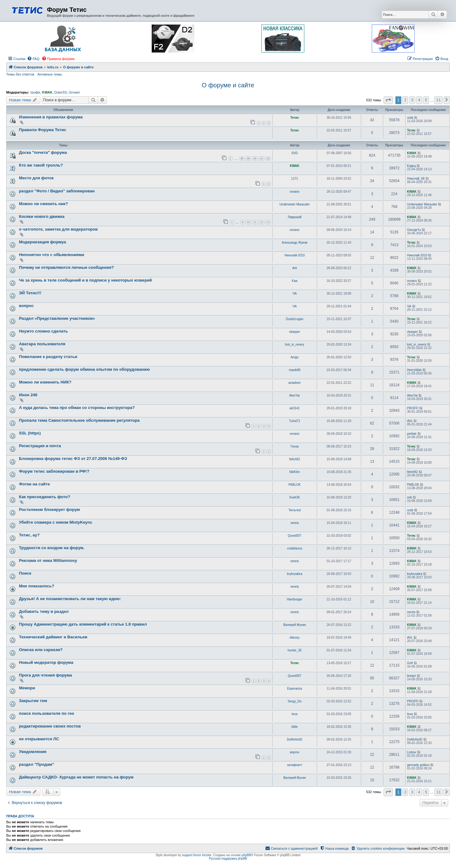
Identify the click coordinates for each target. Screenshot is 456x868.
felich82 (295, 459)
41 (261, 158)
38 (242, 158)
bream (412, 676)
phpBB (246, 855)
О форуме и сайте (228, 85)
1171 (295, 179)
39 (248, 158)
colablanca (295, 548)
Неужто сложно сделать (43, 331)
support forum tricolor (197, 855)
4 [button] (419, 100)
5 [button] (426, 100)
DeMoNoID (295, 739)
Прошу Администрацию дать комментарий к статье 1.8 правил (83, 624)
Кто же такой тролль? (41, 165)
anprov (295, 752)
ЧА (295, 294)
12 (261, 222)
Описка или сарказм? (41, 650)
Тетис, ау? (29, 535)
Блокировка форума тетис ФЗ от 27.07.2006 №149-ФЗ (73, 459)
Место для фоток (36, 178)
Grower (74, 92)
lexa (295, 714)
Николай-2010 (295, 255)
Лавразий (295, 217)
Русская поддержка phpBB (228, 859)
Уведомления (33, 752)
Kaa (295, 281)
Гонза (295, 446)
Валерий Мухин (295, 625)
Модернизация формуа (42, 242)
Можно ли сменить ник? (44, 204)
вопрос (26, 306)
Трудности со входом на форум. (52, 548)
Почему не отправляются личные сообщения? (66, 267)
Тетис (295, 118)
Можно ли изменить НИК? (45, 382)
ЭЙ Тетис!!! (30, 293)
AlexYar (295, 395)
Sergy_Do (295, 701)
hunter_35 (295, 650)
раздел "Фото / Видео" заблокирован (57, 191)
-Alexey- (295, 638)
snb (410, 497)
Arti (295, 268)
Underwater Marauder (295, 204)
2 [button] (405, 100)
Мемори (27, 688)
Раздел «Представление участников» (57, 318)
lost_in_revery (295, 344)
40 (255, 158)
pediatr (412, 434)
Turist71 (295, 421)
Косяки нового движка (42, 216)
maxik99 (295, 370)
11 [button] (438, 100)
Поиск (25, 573)
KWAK (47, 92)
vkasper (295, 332)
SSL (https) (30, 433)
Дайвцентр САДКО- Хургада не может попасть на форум (76, 777)
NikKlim (295, 472)
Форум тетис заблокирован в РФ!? (54, 471)
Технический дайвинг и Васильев (53, 637)
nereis (295, 523)
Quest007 (295, 536)
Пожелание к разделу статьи (48, 357)
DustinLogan (295, 319)
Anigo (295, 357)
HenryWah (415, 370)
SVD (295, 153)
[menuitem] (33, 59)
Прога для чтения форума (45, 675)
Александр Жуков (295, 243)
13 (268, 222)
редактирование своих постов (50, 726)
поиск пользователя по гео (47, 713)
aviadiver (295, 383)
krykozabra (295, 574)
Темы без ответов (20, 74)
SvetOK (295, 497)
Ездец (412, 166)
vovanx (295, 192)
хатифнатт (295, 765)
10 (248, 222)
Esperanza (295, 689)
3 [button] (412, 100)
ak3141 (295, 408)
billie (295, 727)
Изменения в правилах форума (51, 117)
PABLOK (295, 485)
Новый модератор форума (46, 662)
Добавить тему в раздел (44, 611)
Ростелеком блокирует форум (49, 510)
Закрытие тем (33, 701)
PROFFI (413, 408)
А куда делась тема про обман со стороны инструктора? (77, 408)
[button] (388, 100)
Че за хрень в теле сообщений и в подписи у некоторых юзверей (85, 280)
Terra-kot (295, 510)
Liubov (412, 752)
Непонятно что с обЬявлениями (52, 255)
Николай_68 (416, 179)
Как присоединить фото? (45, 497)
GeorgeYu (414, 230)
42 (268, 158)
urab (410, 118)
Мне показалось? (37, 586)
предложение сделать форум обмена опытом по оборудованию (84, 369)
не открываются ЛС (39, 739)
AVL (410, 421)
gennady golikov (418, 765)
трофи (35, 92)
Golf (410, 663)
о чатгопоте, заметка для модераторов (58, 229)
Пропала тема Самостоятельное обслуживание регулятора (79, 420)
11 (255, 222)
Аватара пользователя (42, 344)
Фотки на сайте (35, 484)
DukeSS (61, 92)
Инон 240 (28, 395)
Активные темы (50, 74)
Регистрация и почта (40, 446)
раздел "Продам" (37, 764)
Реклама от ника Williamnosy (48, 560)
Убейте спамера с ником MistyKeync (56, 522)
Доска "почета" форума (43, 152)
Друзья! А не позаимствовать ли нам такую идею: (70, 599)
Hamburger (295, 599)
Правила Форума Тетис (43, 130)
